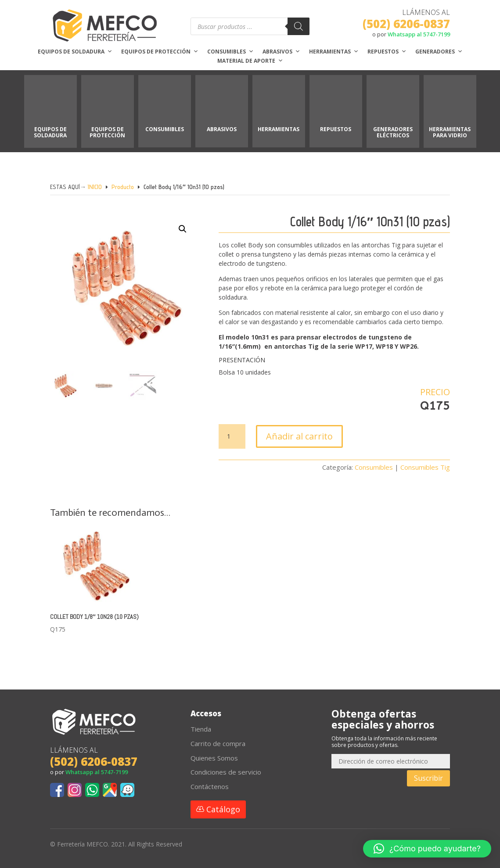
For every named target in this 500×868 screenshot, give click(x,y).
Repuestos (387, 52)
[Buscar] (299, 26)
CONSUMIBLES (165, 129)
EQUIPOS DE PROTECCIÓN (107, 132)
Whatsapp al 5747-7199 (419, 34)
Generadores (439, 52)
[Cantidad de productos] (232, 436)
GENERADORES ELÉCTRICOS (393, 132)
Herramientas (334, 52)
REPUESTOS (336, 129)
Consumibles (230, 52)
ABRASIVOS (222, 129)
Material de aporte (250, 61)
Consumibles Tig (425, 467)
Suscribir (428, 778)
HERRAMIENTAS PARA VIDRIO (450, 132)
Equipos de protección (160, 52)
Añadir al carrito (299, 436)
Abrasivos (281, 52)
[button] (176, 238)
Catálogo (223, 809)
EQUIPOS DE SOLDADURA (50, 132)
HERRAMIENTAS (279, 129)
